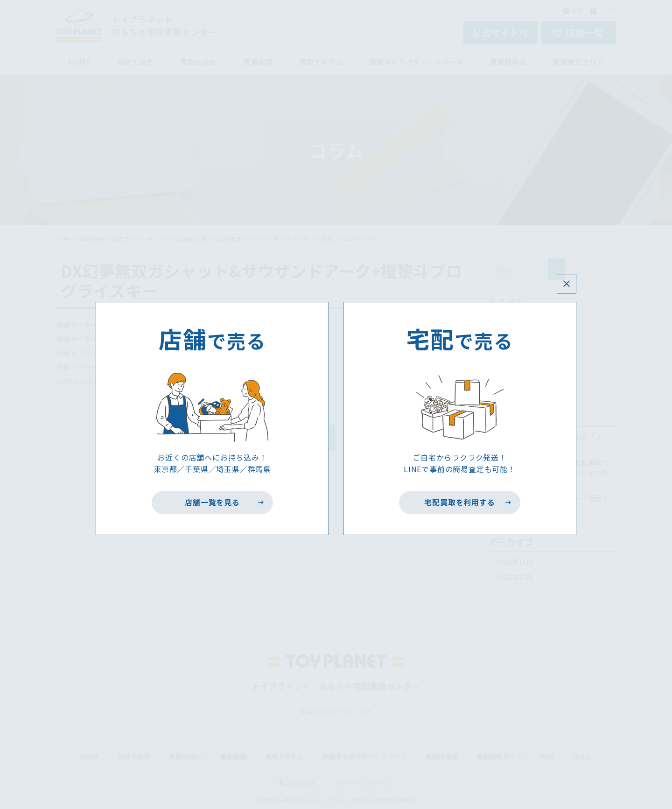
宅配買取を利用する (460, 502)
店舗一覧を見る (213, 502)
